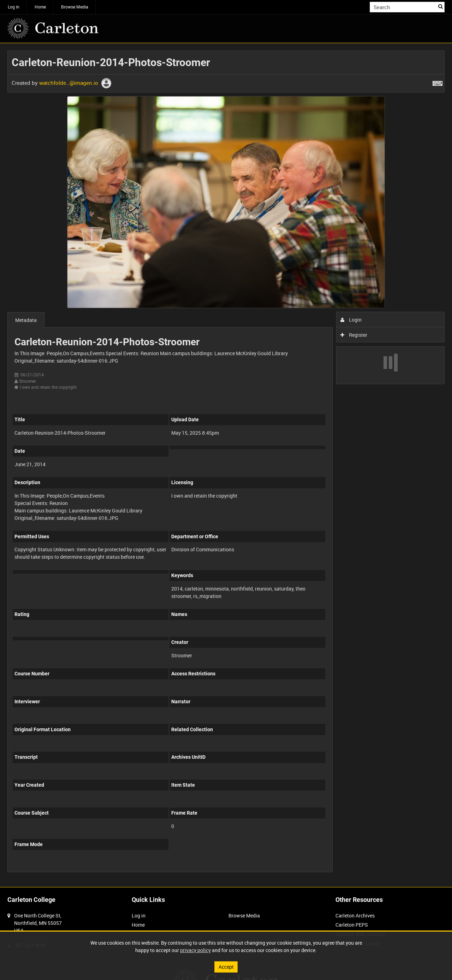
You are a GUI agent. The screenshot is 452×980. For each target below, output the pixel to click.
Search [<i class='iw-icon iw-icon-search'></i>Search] (441, 6)
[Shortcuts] (438, 82)
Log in (14, 7)
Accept (226, 967)
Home (40, 7)
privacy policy (195, 950)
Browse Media (75, 7)
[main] (226, 465)
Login (351, 320)
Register (354, 335)
